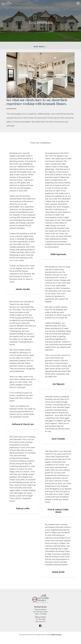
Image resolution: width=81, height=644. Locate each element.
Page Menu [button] (39, 47)
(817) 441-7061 (40, 621)
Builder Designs (56, 635)
